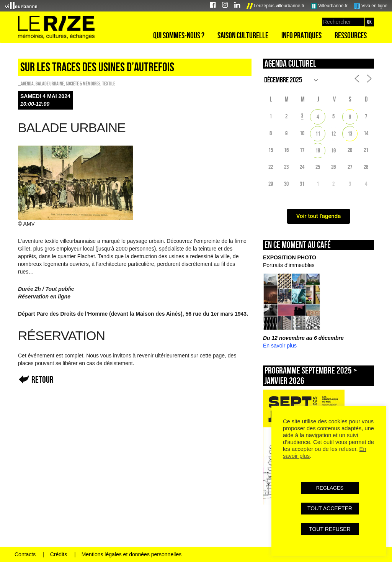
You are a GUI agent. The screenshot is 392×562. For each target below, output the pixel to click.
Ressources (351, 35)
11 (318, 134)
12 (333, 134)
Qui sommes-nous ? (179, 35)
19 (333, 150)
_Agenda (26, 84)
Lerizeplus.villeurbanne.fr (276, 6)
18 (318, 150)
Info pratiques (301, 35)
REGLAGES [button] (330, 488)
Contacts (25, 554)
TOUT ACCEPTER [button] (330, 508)
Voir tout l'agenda (319, 216)
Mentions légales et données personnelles (132, 554)
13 (350, 134)
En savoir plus (280, 346)
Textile (109, 84)
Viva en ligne (371, 6)
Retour (42, 379)
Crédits (59, 554)
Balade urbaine (50, 84)
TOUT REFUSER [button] (330, 529)
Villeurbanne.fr (329, 6)
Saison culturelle (243, 35)
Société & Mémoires (83, 84)
